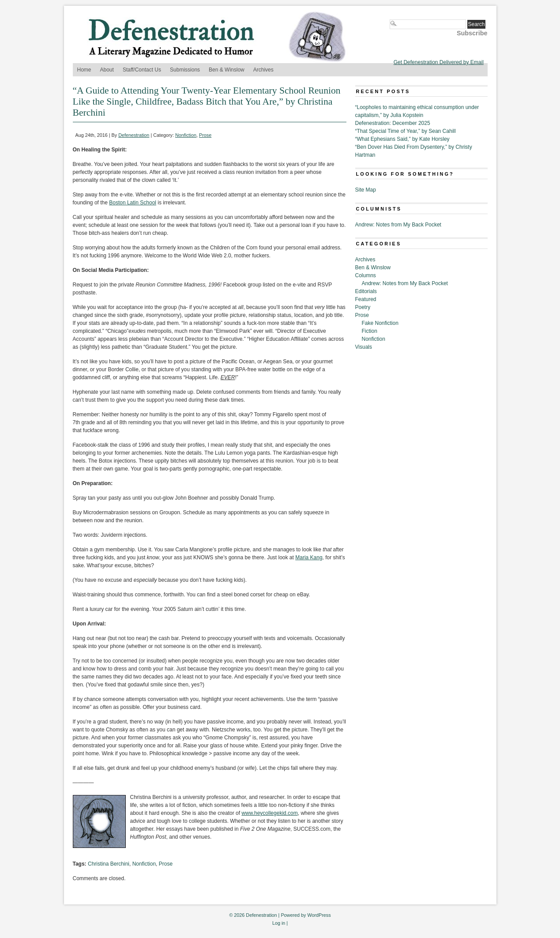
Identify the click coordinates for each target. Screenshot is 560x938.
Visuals (364, 347)
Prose (205, 135)
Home (84, 70)
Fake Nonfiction (380, 323)
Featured (366, 299)
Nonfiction (186, 135)
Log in (279, 923)
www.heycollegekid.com (269, 813)
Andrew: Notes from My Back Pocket (398, 225)
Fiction (370, 331)
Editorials (366, 291)
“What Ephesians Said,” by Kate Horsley (402, 139)
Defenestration (134, 135)
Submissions (185, 70)
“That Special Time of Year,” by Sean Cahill (406, 131)
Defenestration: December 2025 (393, 123)
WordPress (319, 915)
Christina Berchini (109, 864)
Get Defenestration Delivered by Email (439, 62)
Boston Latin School (133, 203)
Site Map (366, 190)
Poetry (363, 307)
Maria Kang (309, 558)
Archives (263, 70)
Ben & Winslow (227, 70)
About (107, 70)
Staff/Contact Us (142, 70)
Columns (366, 275)
